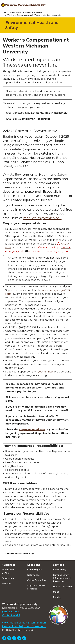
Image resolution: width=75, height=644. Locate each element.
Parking (57, 597)
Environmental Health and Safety (26, 12)
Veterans (6, 583)
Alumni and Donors (8, 571)
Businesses (8, 578)
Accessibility (60, 570)
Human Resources (63, 587)
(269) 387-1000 (11, 612)
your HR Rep (45, 372)
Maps (56, 592)
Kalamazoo (33, 575)
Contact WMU (11, 615)
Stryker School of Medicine (36, 587)
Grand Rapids (34, 570)
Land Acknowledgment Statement (24, 626)
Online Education (36, 580)
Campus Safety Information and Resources (62, 578)
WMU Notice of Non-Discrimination (24, 623)
